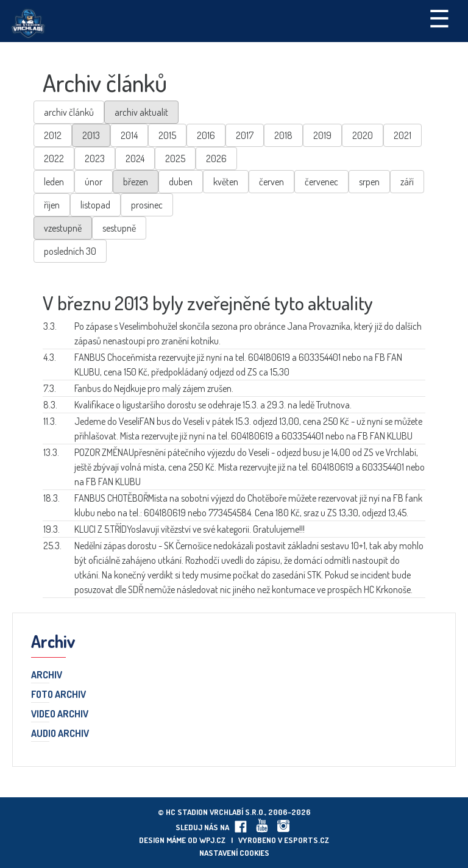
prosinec (147, 205)
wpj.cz (212, 840)
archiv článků (69, 112)
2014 (129, 135)
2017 (245, 135)
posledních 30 (70, 251)
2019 (322, 135)
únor (94, 182)
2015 (167, 135)
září (407, 182)
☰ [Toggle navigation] (439, 18)
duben (181, 182)
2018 (283, 135)
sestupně (119, 228)
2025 (175, 158)
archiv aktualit (141, 112)
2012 (53, 135)
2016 (206, 135)
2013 (91, 135)
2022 (54, 158)
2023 (95, 158)
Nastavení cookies (234, 853)
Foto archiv (58, 695)
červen (271, 182)
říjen (52, 205)
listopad (95, 205)
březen (136, 182)
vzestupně (63, 228)
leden (54, 182)
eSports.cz (307, 840)
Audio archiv (60, 734)
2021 (402, 135)
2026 (216, 158)
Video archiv (60, 714)
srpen (369, 182)
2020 (363, 135)
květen (226, 182)
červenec (321, 182)
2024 (135, 158)
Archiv (47, 675)
